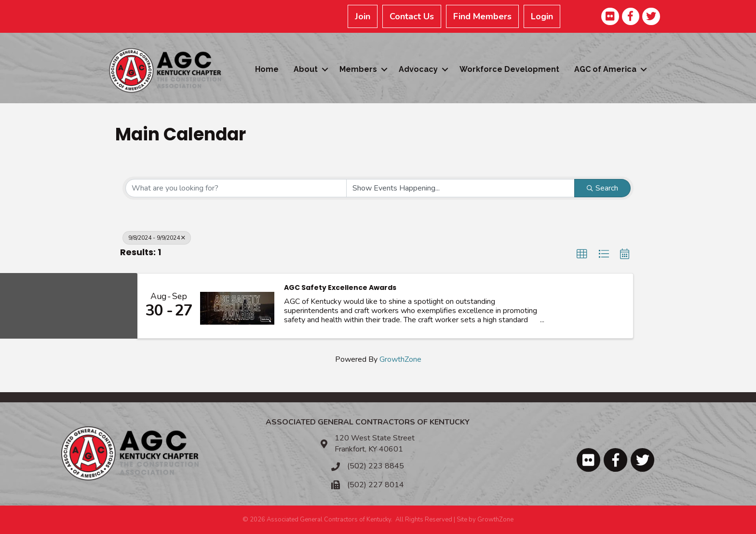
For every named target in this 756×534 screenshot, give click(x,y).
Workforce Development (509, 69)
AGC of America (605, 69)
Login (542, 16)
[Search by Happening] (461, 188)
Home (267, 69)
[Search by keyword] (236, 188)
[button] (582, 254)
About (306, 69)
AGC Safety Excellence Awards (340, 288)
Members (358, 69)
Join (363, 16)
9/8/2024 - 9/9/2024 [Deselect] (157, 238)
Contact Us (412, 16)
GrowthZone (400, 359)
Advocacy (418, 69)
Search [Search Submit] (602, 188)
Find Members (483, 16)
